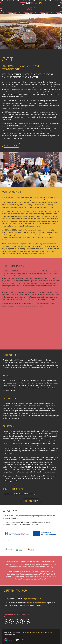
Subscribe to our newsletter (18, 615)
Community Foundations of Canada (33, 632)
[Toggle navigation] (59, 6)
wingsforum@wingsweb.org (33, 599)
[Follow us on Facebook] (22, 621)
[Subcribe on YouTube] (28, 621)
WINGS (50, 632)
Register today (31, 501)
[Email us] (6, 621)
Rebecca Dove (32, 524)
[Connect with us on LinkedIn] (17, 621)
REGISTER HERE (11, 145)
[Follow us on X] (11, 621)
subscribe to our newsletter (35, 603)
